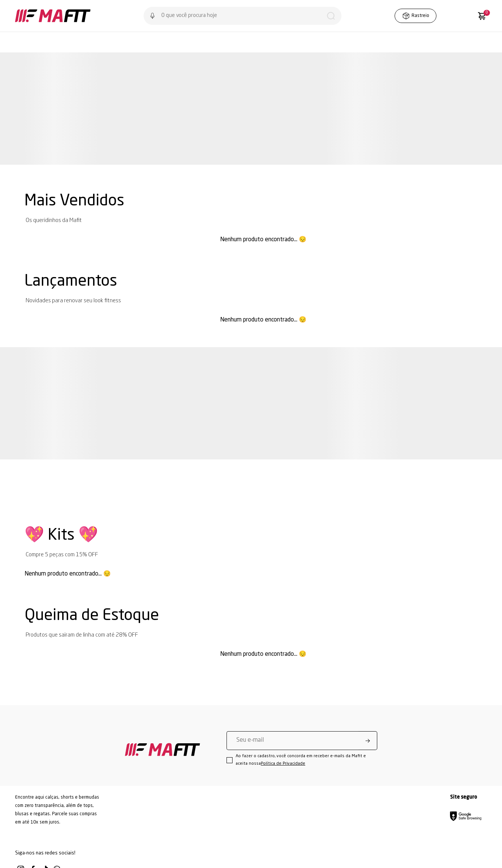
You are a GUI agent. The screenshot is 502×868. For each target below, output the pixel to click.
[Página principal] (53, 16)
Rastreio (416, 16)
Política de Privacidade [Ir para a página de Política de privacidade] (283, 764)
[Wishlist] (452, 16)
